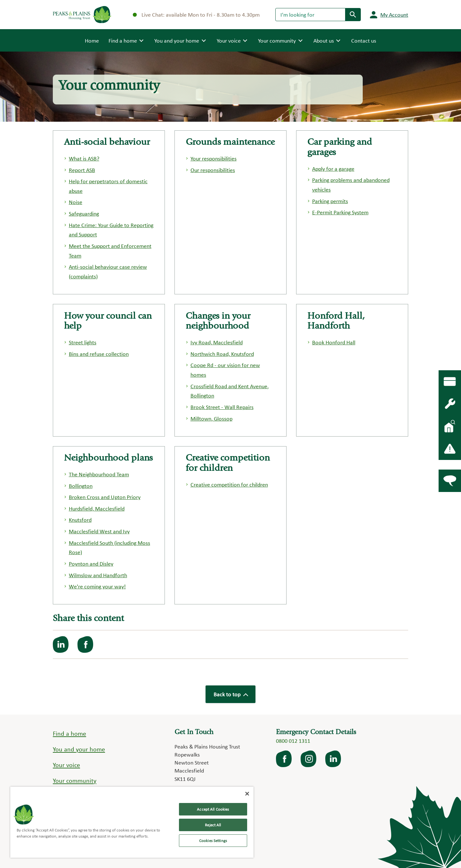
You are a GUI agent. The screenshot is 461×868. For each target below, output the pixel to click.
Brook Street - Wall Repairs (222, 407)
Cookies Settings (213, 841)
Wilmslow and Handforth (98, 575)
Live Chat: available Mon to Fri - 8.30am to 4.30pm (196, 15)
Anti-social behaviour (107, 143)
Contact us (364, 41)
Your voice (66, 765)
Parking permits (330, 201)
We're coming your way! (97, 586)
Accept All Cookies (213, 809)
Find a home (69, 733)
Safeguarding (84, 213)
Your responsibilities (214, 158)
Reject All (213, 825)
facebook (284, 759)
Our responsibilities (213, 170)
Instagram (309, 759)
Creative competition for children (229, 484)
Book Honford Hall (334, 342)
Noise (76, 202)
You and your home (79, 749)
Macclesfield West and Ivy (99, 531)
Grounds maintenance (230, 143)
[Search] (310, 14)
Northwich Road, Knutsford (222, 354)
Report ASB (82, 170)
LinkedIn (334, 759)
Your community (75, 781)
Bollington (81, 486)
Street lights (83, 342)
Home (92, 40)
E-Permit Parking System (340, 212)
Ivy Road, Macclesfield (217, 342)
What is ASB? (84, 158)
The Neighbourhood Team (99, 474)
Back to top (230, 694)
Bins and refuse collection (99, 354)
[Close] (247, 794)
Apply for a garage (333, 169)
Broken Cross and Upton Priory (105, 497)
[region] (132, 822)
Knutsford (80, 520)
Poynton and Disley (91, 564)
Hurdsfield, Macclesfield (97, 508)
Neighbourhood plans (108, 459)
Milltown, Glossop (211, 418)
